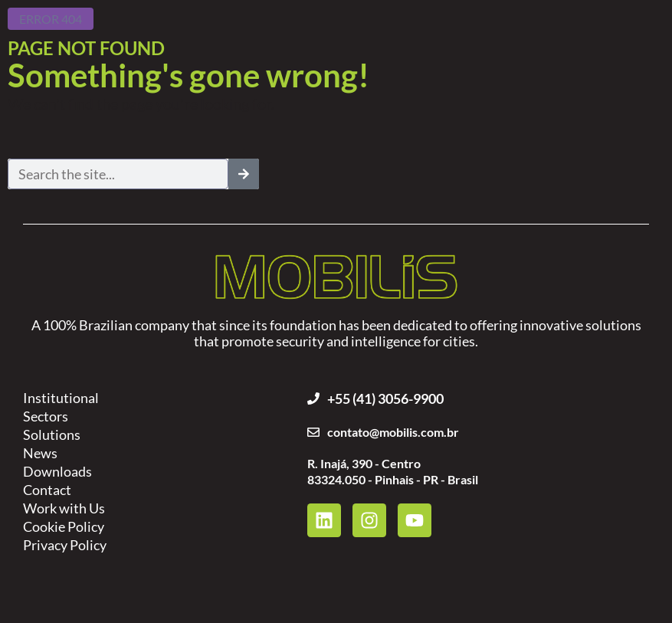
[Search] (244, 174)
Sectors (46, 416)
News (40, 453)
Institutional (61, 398)
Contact (47, 490)
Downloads (57, 471)
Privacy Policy (65, 545)
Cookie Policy (64, 526)
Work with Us (64, 508)
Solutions (52, 434)
